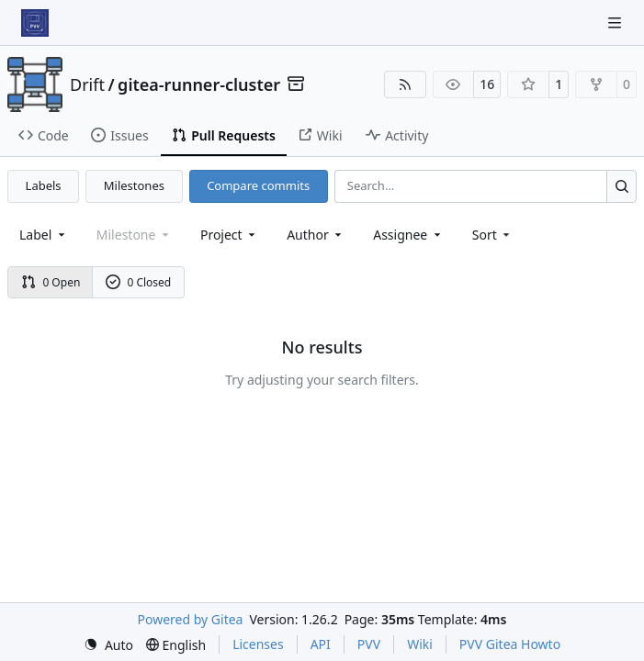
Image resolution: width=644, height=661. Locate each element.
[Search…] (621, 186)
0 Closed (139, 282)
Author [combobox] (316, 235)
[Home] (35, 23)
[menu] (493, 235)
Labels (44, 185)
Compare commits (258, 185)
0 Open (51, 282)
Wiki (420, 644)
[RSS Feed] (405, 84)
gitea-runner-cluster (199, 84)
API (321, 644)
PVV (369, 644)
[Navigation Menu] (616, 22)
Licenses (258, 644)
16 (487, 84)
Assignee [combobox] (408, 235)
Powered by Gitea (191, 619)
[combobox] (44, 235)
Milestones (134, 185)
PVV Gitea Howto (510, 644)
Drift (87, 84)
